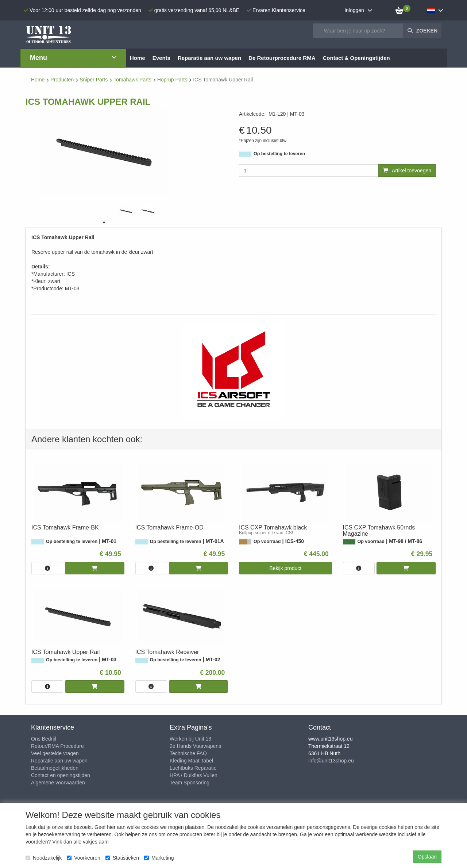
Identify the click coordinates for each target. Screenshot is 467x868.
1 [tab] (104, 222)
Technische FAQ (188, 753)
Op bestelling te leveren (279, 154)
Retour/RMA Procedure (57, 746)
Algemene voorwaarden (58, 783)
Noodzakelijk (44, 858)
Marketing (159, 858)
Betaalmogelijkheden (55, 768)
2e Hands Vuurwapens (195, 746)
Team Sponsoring (190, 783)
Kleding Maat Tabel (191, 761)
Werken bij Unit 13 (190, 739)
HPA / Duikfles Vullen (194, 775)
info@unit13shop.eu (331, 761)
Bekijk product (285, 568)
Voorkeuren (84, 858)
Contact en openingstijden (61, 775)
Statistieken (122, 858)
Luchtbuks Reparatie (193, 768)
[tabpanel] (126, 211)
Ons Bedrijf (44, 739)
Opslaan (427, 857)
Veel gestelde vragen (55, 753)
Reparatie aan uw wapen (59, 761)
